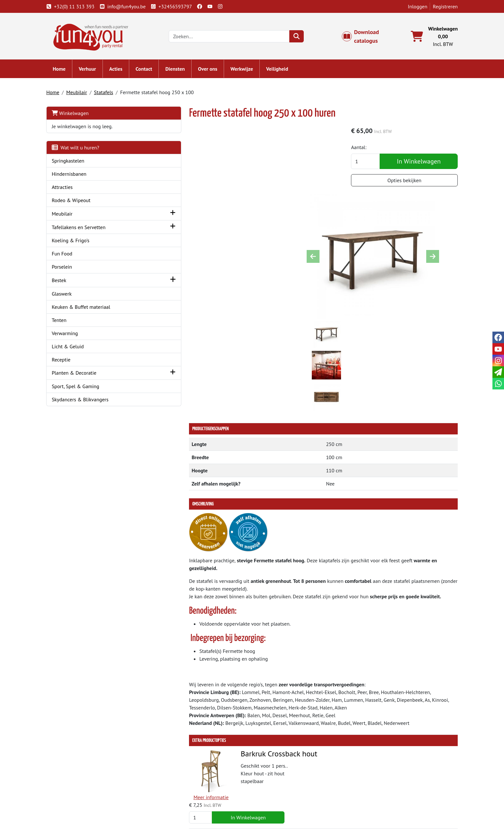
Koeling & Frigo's (76, 242)
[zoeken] (302, 37)
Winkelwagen (76, 115)
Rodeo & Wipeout (77, 202)
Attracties (68, 189)
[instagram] (226, 6)
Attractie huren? (177, 805)
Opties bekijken (405, 183)
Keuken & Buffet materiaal (87, 308)
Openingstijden (380, 789)
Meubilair (82, 94)
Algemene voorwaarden (287, 782)
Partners (168, 782)
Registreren (439, 6)
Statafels (109, 94)
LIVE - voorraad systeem (287, 797)
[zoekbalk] (234, 37)
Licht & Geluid (74, 348)
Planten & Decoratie (80, 374)
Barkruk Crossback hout (243, 575)
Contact (150, 71)
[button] (138, 215)
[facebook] (205, 6)
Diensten (181, 71)
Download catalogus (363, 37)
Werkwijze (248, 71)
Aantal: (365, 150)
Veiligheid (283, 71)
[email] (498, 372)
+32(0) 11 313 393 (76, 6)
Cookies (371, 797)
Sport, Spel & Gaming (81, 388)
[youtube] (216, 6)
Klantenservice (379, 774)
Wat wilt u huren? (81, 149)
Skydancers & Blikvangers (86, 401)
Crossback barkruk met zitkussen (258, 698)
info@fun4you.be (128, 6)
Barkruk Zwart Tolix (236, 636)
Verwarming (71, 335)
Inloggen (412, 6)
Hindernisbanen (75, 175)
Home (65, 71)
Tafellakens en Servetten (84, 229)
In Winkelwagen (419, 164)
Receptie (67, 361)
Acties (122, 71)
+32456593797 (177, 6)
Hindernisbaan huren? (183, 797)
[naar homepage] (97, 37)
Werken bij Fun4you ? (284, 805)
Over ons (213, 71)
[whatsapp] (498, 384)
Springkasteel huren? (182, 789)
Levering (270, 774)
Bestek (65, 282)
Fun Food (68, 255)
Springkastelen (74, 162)
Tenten (65, 322)
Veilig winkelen (278, 789)
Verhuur (93, 71)
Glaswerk (67, 295)
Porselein (68, 268)
